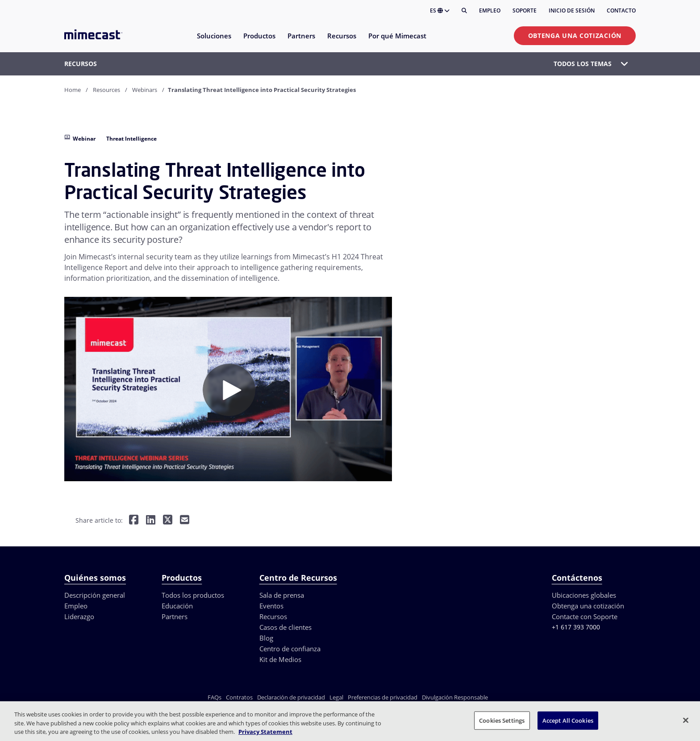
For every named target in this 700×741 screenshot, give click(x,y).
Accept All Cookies (568, 720)
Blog (266, 638)
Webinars (145, 90)
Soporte (525, 10)
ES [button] (440, 10)
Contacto (621, 10)
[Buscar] (464, 11)
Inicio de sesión (572, 10)
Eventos (271, 606)
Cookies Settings (502, 720)
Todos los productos (193, 595)
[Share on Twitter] (168, 520)
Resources (106, 90)
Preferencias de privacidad (383, 697)
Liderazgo (79, 616)
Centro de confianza (290, 649)
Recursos (273, 616)
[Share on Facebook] (134, 520)
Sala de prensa (282, 595)
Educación (177, 606)
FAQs (215, 697)
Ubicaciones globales (584, 595)
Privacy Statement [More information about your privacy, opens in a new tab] (265, 732)
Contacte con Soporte (585, 616)
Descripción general (95, 595)
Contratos (239, 697)
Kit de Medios (280, 659)
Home (73, 90)
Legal (336, 697)
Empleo (490, 10)
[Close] (686, 720)
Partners (175, 616)
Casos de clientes (285, 627)
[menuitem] (214, 41)
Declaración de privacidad (291, 697)
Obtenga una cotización (575, 35)
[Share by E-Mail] (185, 520)
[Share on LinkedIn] (151, 520)
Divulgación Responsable (455, 697)
